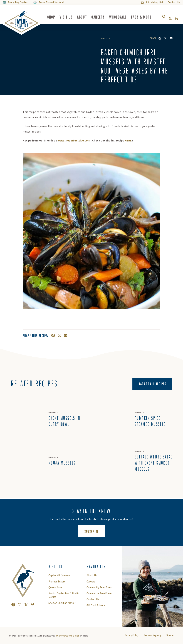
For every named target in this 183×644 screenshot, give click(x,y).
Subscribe (94, 533)
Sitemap (170, 637)
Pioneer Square (57, 584)
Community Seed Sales (99, 590)
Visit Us (55, 569)
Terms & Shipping (152, 637)
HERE (128, 141)
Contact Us (93, 602)
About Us (92, 578)
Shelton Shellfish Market (62, 605)
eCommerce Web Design (68, 638)
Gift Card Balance (96, 607)
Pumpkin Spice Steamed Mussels (150, 422)
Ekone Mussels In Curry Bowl (64, 422)
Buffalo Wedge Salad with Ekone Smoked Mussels (150, 465)
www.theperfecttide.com (74, 141)
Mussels (105, 39)
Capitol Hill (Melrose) (60, 578)
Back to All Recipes (152, 384)
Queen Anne (55, 590)
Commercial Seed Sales (99, 595)
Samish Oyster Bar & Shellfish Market (65, 597)
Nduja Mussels (62, 465)
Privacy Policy (132, 637)
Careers (91, 584)
